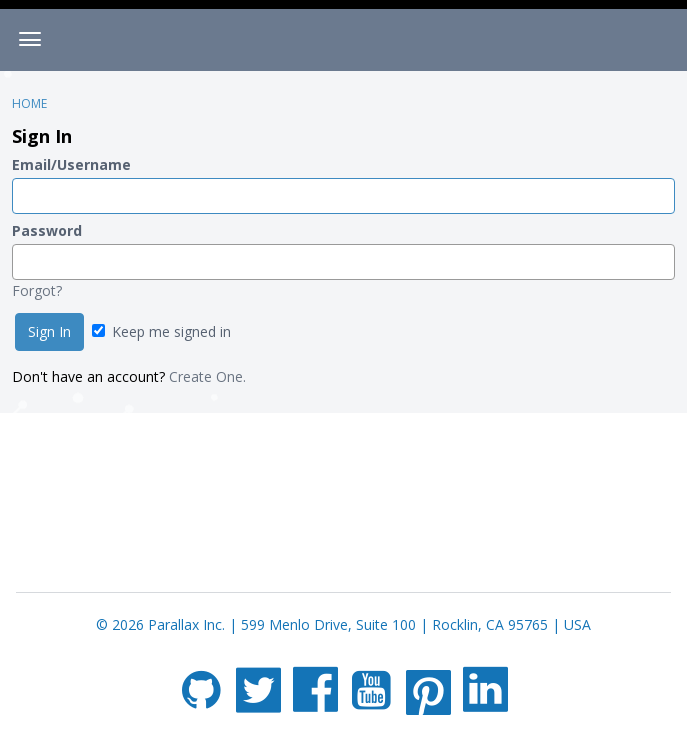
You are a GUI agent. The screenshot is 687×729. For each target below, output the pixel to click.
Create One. (207, 376)
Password (47, 230)
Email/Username (71, 164)
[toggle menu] (30, 40)
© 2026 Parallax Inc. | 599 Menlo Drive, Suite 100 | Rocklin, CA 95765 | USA (343, 624)
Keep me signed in (161, 331)
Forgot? (37, 290)
